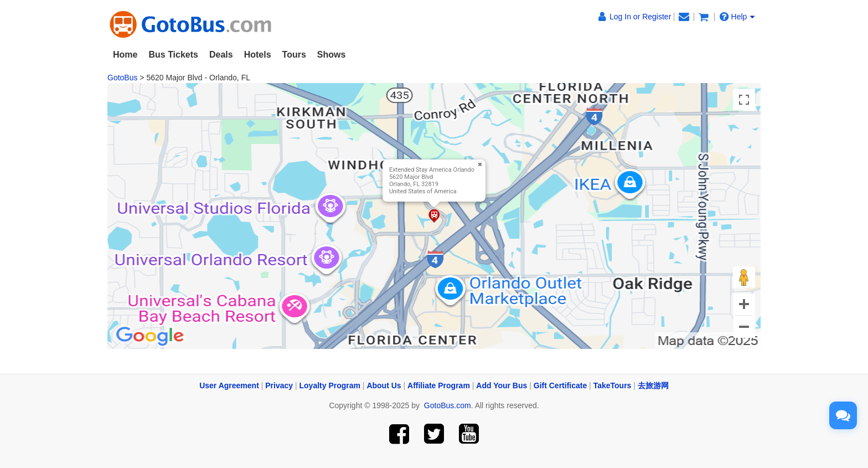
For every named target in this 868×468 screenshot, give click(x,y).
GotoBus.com (448, 405)
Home (125, 55)
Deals (221, 55)
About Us (384, 385)
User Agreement (229, 385)
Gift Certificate (560, 385)
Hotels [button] (258, 55)
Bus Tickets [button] (173, 55)
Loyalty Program (330, 385)
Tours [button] (294, 55)
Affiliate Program (439, 385)
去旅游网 (653, 385)
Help (737, 17)
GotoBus (122, 78)
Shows (332, 55)
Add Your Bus (502, 385)
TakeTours (613, 385)
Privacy (279, 385)
